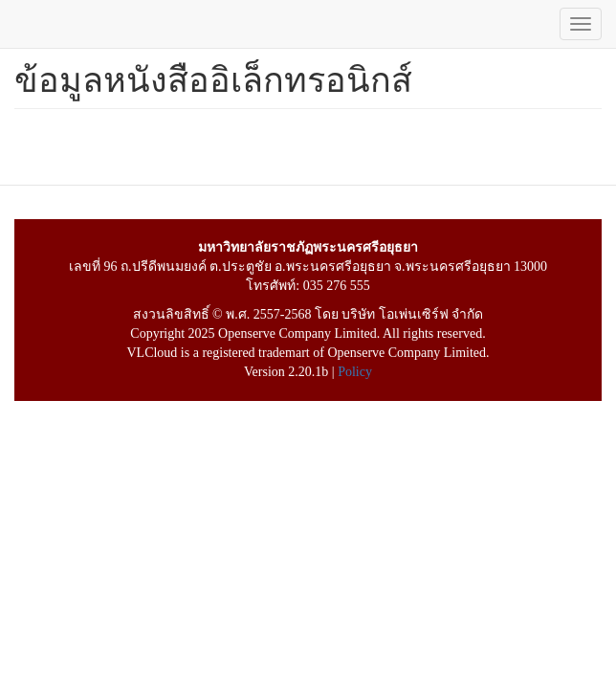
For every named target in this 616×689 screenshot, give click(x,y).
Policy (355, 372)
